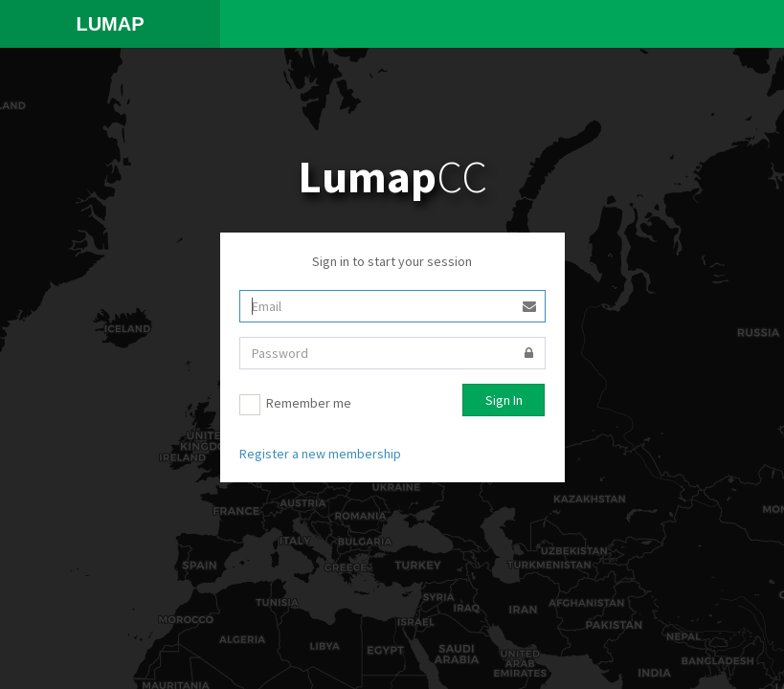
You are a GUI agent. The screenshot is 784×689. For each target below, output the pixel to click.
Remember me (295, 405)
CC (392, 177)
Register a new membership (320, 454)
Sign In (504, 400)
